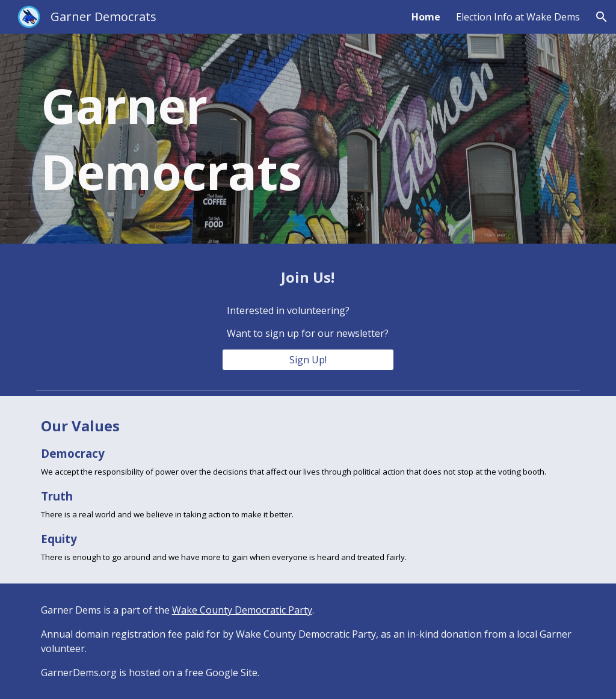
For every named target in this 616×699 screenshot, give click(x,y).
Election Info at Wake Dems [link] (518, 17)
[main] (215, 139)
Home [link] (426, 17)
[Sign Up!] (308, 360)
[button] (602, 17)
